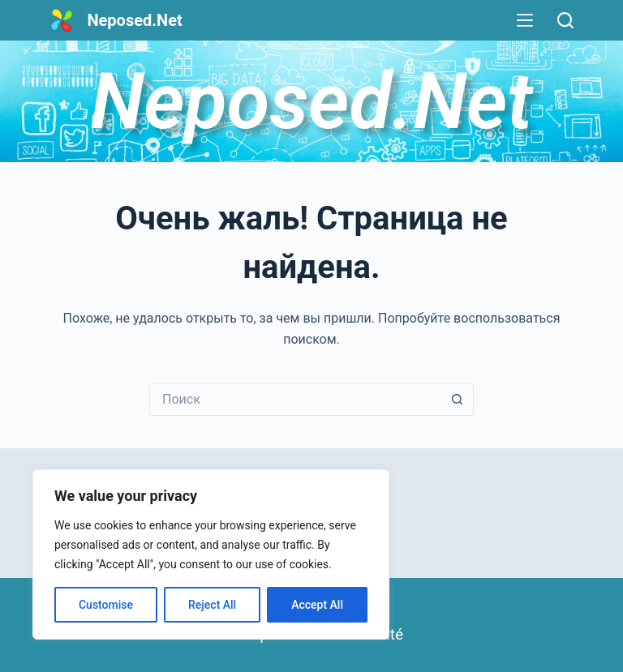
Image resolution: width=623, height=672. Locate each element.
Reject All (212, 605)
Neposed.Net (134, 20)
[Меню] (525, 20)
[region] (211, 554)
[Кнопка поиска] (458, 400)
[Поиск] (565, 20)
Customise (106, 605)
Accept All (317, 605)
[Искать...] (295, 400)
